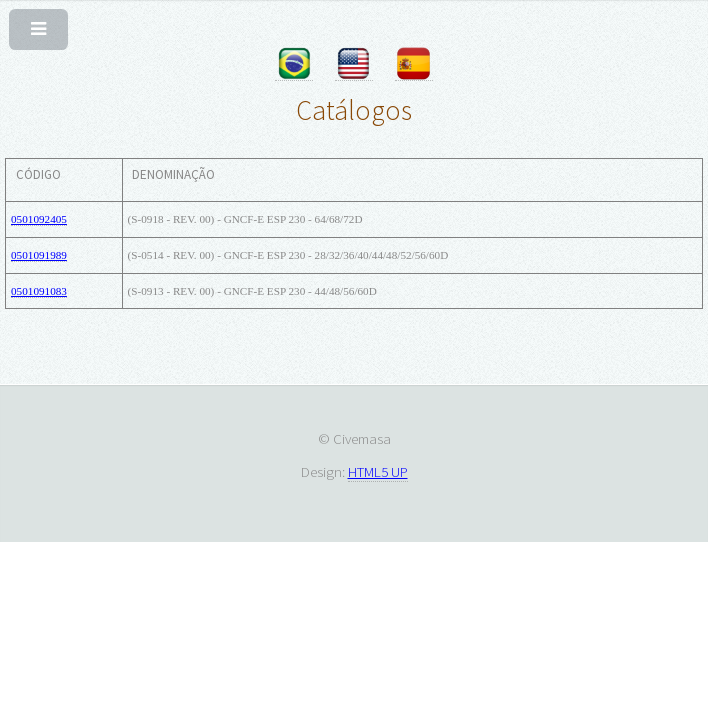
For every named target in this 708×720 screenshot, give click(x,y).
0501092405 (39, 219)
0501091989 (39, 255)
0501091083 (39, 291)
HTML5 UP (378, 471)
